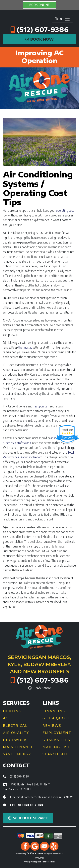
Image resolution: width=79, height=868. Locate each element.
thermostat (25, 347)
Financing (54, 711)
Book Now (40, 39)
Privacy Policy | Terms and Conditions (39, 862)
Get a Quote (56, 718)
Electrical (15, 726)
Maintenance (18, 747)
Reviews (52, 726)
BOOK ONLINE (39, 5)
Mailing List (56, 747)
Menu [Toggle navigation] (62, 19)
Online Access (35, 853)
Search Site (56, 754)
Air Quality (16, 733)
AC (6, 718)
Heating (12, 711)
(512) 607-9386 (43, 29)
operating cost (65, 210)
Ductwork (15, 740)
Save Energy (17, 754)
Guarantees (56, 740)
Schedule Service (28, 818)
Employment (57, 733)
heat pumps (40, 406)
